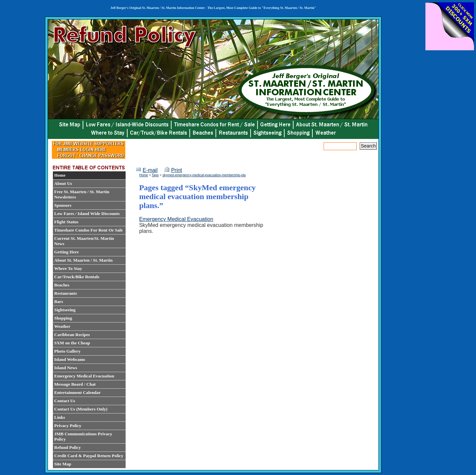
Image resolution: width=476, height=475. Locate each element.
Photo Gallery (67, 351)
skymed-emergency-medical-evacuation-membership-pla (204, 175)
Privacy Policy (68, 426)
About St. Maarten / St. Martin (83, 260)
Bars (59, 302)
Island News (66, 368)
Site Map (63, 464)
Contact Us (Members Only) (81, 409)
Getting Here (66, 252)
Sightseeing (65, 310)
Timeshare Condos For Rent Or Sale (88, 230)
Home (60, 175)
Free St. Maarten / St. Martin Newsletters (82, 194)
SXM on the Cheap (72, 343)
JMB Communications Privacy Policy (83, 436)
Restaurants (66, 293)
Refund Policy (67, 447)
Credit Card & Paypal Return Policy (89, 456)
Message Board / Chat (75, 384)
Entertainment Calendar (77, 392)
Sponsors (63, 205)
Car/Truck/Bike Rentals (77, 277)
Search (368, 146)
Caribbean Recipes (72, 335)
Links (60, 417)
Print (177, 170)
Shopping (63, 318)
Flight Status (66, 222)
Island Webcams (70, 359)
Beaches (62, 285)
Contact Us (65, 401)
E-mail (150, 170)
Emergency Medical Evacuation (84, 376)
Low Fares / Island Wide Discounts (87, 214)
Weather (62, 326)
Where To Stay (68, 268)
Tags (155, 175)
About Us (63, 183)
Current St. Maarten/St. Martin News (84, 241)
